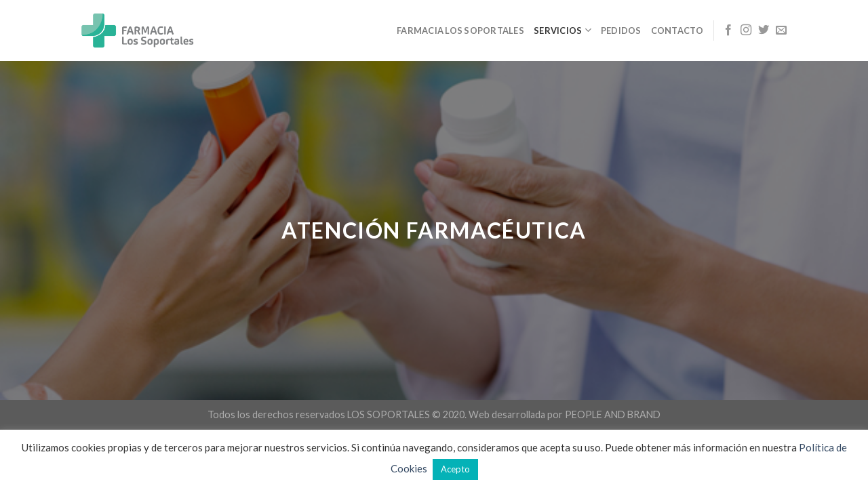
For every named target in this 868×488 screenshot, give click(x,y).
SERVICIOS (563, 30)
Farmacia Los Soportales (460, 30)
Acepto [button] (455, 469)
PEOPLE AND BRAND (613, 414)
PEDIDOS (621, 30)
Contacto (677, 30)
